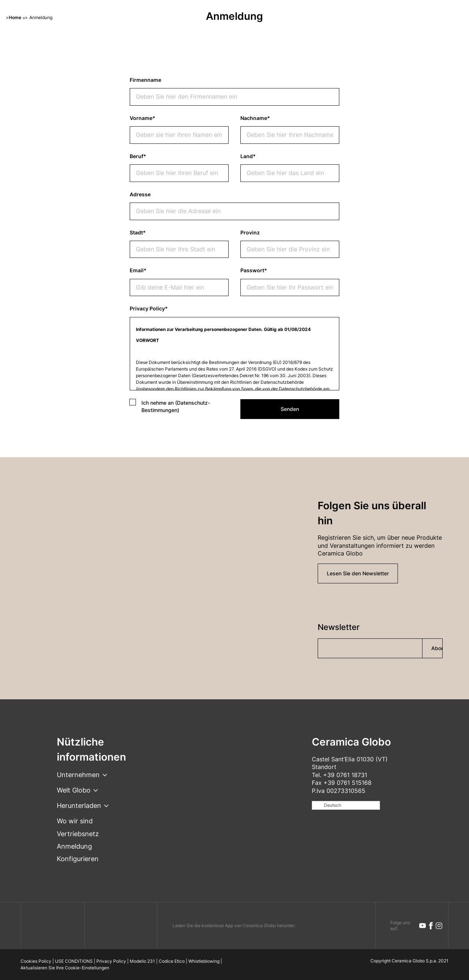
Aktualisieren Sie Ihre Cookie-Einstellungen (65, 968)
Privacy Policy (111, 961)
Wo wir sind (75, 821)
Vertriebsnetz (78, 834)
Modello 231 (142, 961)
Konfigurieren (78, 859)
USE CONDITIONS (74, 961)
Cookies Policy (36, 961)
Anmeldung (74, 846)
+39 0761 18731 (345, 775)
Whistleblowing (204, 961)
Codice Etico (172, 961)
